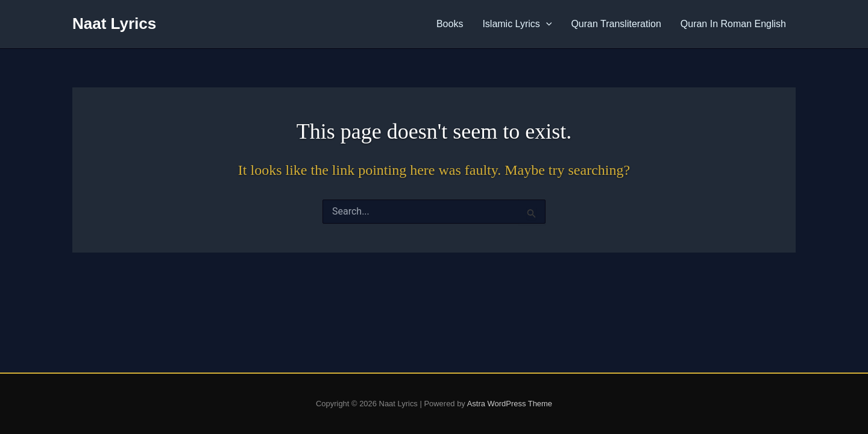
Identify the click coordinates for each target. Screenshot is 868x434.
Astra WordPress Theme (510, 404)
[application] (546, 24)
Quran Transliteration (616, 24)
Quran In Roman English (733, 24)
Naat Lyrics (114, 24)
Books (450, 24)
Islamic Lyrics (517, 24)
